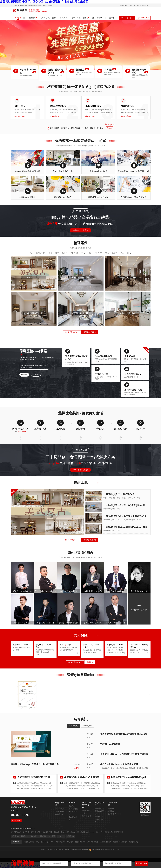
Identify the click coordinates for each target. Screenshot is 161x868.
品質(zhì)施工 (64, 18)
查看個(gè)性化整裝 (81, 230)
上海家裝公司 (133, 842)
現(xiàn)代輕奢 (73, 809)
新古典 (115, 253)
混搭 (90, 253)
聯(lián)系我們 (110, 18)
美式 (122, 253)
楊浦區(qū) (111, 811)
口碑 (25, 18)
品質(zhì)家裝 (124, 5)
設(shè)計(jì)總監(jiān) (86, 817)
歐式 (107, 253)
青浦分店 (33, 836)
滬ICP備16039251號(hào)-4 (80, 850)
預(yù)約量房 (16, 820)
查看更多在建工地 (90, 540)
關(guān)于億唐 (97, 18)
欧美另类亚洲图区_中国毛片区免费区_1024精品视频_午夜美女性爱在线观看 (44, 2)
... (69, 823)
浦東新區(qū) (112, 814)
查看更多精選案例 (90, 332)
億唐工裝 (132, 5)
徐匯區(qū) (111, 808)
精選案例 (33, 18)
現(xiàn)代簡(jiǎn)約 (38, 253)
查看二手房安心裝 (80, 470)
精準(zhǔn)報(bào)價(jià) (80, 18)
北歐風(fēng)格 (73, 813)
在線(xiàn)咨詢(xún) (127, 18)
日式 (129, 253)
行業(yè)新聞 (88, 726)
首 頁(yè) (18, 18)
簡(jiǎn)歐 (98, 253)
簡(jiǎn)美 (74, 253)
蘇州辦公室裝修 (29, 842)
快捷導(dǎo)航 (60, 804)
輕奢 (50, 253)
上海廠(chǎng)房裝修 (120, 842)
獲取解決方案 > (20, 116)
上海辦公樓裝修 (105, 842)
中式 (83, 253)
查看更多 (90, 662)
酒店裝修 (70, 842)
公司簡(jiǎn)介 (100, 808)
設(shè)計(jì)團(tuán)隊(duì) (48, 18)
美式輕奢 (72, 806)
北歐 (57, 253)
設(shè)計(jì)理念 (100, 821)
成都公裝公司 (60, 842)
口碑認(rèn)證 (60, 809)
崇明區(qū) (70, 836)
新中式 (65, 253)
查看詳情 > (77, 768)
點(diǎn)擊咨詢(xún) (110, 125)
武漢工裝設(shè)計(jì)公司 (45, 842)
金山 (61, 836)
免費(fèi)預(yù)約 (20, 429)
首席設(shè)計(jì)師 (86, 812)
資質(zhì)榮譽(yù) (99, 813)
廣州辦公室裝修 (93, 842)
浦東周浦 (52, 836)
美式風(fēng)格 (73, 818)
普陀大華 (43, 836)
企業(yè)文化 (99, 817)
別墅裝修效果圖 (80, 842)
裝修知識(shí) (74, 726)
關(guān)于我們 (24, 375)
